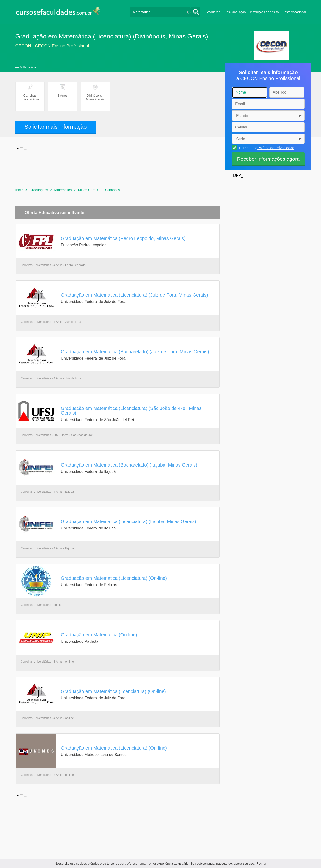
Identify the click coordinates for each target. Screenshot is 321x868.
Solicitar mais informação (56, 127)
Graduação (213, 12)
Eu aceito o (266, 148)
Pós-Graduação (235, 12)
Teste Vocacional (295, 12)
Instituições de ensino (264, 12)
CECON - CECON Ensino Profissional (52, 46)
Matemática (63, 190)
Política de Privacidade (276, 148)
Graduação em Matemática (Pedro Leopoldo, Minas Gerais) (123, 238)
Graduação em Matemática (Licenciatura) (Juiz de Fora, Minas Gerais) (134, 295)
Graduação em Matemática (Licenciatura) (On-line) (114, 578)
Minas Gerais (88, 190)
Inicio (19, 190)
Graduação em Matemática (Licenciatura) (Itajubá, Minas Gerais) (129, 521)
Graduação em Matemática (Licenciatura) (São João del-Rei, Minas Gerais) (131, 411)
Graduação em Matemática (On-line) (99, 635)
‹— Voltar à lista (26, 67)
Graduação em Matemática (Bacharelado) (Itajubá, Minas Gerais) (129, 465)
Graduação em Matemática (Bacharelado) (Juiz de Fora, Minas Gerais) (135, 352)
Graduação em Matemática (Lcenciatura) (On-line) (113, 691)
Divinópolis (112, 190)
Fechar (261, 864)
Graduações (39, 190)
